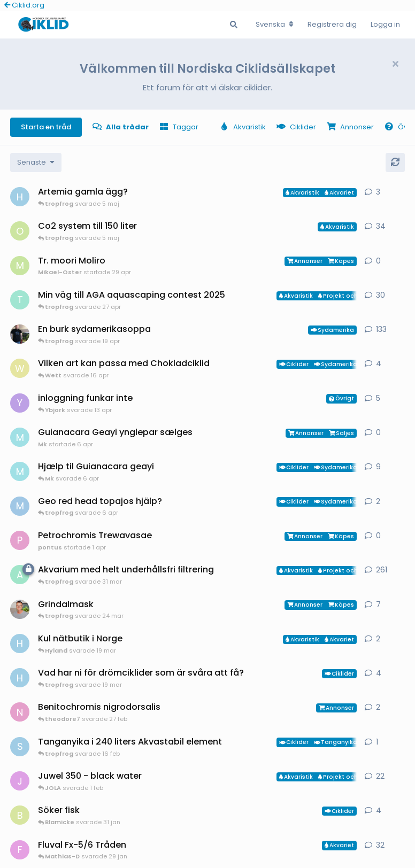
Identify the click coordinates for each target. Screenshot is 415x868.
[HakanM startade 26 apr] (20, 197)
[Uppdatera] (395, 162)
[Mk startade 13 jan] (20, 471)
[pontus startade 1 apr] (20, 540)
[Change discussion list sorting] (36, 162)
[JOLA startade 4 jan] (20, 781)
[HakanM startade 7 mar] (20, 644)
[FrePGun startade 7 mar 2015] (20, 850)
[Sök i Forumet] (234, 25)
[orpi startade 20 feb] (20, 231)
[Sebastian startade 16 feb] (20, 747)
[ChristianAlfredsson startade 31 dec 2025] (20, 609)
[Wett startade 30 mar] (20, 368)
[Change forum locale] (275, 25)
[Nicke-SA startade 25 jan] (20, 712)
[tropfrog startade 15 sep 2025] (20, 300)
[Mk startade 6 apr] (20, 437)
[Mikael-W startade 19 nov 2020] (20, 334)
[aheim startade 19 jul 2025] (20, 575)
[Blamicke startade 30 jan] (20, 815)
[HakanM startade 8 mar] (20, 678)
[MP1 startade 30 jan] (20, 506)
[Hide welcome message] (395, 64)
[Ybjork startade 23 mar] (20, 403)
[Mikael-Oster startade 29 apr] (20, 266)
